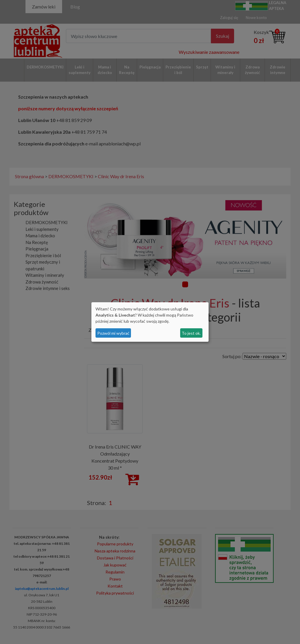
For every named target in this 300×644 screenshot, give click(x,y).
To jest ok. (191, 333)
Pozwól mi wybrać (113, 333)
